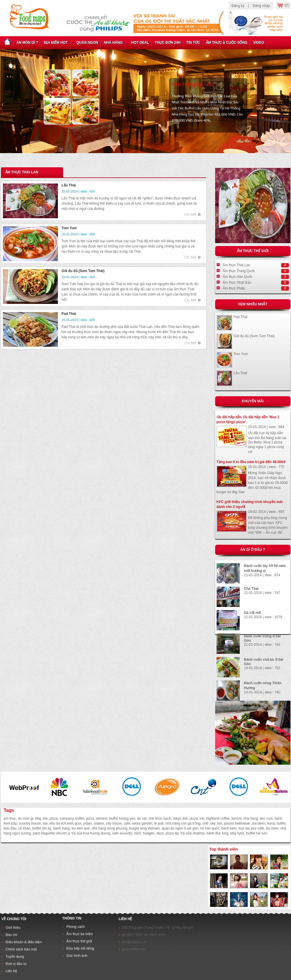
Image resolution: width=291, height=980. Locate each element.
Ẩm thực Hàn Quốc (238, 277)
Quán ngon (86, 43)
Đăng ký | (240, 6)
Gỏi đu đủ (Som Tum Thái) (254, 336)
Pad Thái (241, 317)
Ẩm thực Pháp (234, 288)
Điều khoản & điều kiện (24, 942)
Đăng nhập (261, 6)
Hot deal (139, 43)
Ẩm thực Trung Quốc (239, 271)
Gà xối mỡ (252, 613)
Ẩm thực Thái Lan (236, 265)
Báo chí (11, 935)
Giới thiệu (13, 928)
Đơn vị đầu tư (16, 964)
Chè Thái (251, 589)
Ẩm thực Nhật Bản (237, 282)
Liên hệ (11, 971)
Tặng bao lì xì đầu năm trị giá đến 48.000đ (251, 462)
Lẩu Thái (240, 373)
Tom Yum (241, 354)
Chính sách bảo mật (21, 949)
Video (258, 43)
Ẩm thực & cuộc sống (227, 43)
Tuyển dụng (15, 957)
